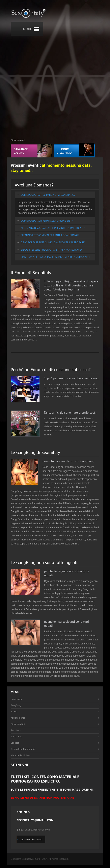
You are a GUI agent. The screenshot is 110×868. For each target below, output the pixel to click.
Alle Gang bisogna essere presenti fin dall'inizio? (53, 228)
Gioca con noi (18, 140)
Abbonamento (18, 718)
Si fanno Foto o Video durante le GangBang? (50, 235)
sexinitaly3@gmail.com (37, 830)
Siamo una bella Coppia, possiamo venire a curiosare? (55, 257)
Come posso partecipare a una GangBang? (48, 195)
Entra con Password (32, 839)
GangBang (16, 705)
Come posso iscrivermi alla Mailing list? (47, 221)
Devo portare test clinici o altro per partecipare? (53, 242)
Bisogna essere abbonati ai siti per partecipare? (51, 250)
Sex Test (15, 743)
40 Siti (14, 711)
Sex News (16, 730)
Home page (17, 699)
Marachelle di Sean (21, 755)
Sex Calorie (16, 736)
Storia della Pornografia (23, 749)
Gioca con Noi (18, 724)
